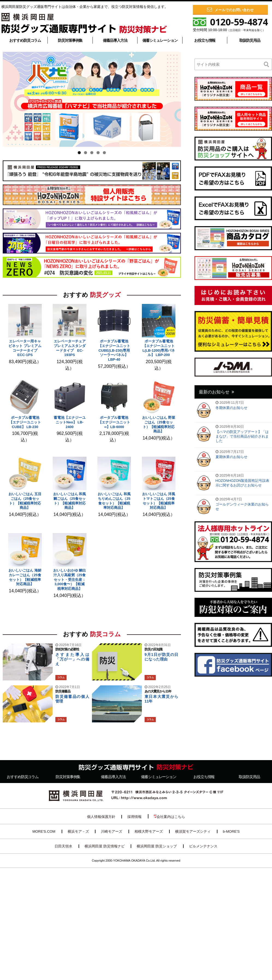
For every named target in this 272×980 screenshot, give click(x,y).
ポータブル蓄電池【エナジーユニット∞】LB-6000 (114, 422)
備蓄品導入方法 (115, 40)
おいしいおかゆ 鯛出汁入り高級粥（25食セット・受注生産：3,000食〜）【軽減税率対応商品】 (70, 580)
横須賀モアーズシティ (193, 831)
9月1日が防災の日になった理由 (162, 657)
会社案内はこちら (169, 816)
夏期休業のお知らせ (231, 457)
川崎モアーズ (112, 831)
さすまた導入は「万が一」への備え (72, 659)
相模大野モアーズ (149, 831)
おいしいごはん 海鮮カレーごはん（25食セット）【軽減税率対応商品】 (25, 577)
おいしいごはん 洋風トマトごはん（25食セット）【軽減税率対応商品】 (159, 501)
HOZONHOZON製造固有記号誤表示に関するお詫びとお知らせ (243, 483)
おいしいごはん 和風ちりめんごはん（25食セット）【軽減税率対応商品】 (114, 501)
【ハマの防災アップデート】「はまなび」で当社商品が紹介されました (242, 436)
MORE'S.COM (44, 831)
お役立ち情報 (205, 40)
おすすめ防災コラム (25, 40)
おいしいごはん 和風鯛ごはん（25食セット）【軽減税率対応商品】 (70, 501)
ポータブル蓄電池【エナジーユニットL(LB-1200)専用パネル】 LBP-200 (159, 348)
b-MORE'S (231, 831)
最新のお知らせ (214, 392)
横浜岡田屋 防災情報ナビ (105, 846)
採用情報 (134, 817)
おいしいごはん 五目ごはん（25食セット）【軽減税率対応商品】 (25, 501)
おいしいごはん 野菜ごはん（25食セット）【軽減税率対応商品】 (159, 425)
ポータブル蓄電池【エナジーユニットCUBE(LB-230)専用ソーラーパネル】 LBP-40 (114, 350)
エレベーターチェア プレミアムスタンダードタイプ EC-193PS (71, 348)
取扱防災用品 (250, 40)
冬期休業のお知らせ (231, 408)
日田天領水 (63, 846)
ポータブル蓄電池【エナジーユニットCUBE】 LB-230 (25, 422)
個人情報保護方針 (101, 817)
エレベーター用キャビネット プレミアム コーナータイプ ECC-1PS (25, 348)
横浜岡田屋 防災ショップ (157, 846)
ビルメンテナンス (203, 846)
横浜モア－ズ (78, 831)
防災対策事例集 (70, 40)
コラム (61, 677)
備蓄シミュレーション (160, 40)
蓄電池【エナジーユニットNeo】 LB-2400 (70, 422)
